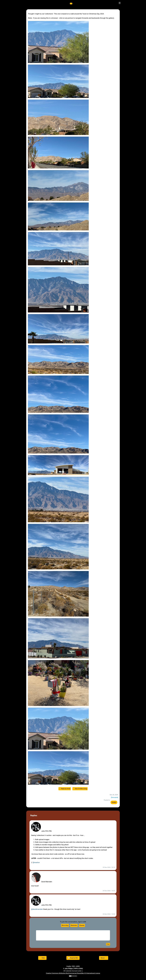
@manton (36, 862)
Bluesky (82, 925)
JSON (78, 966)
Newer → (104, 958)
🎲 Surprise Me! (73, 958)
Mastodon (74, 925)
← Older (42, 958)
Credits (69, 966)
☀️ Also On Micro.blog (80, 789)
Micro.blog (65, 925)
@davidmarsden (37, 909)
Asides (114, 802)
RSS (73, 966)
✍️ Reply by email (65, 789)
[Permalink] (115, 797)
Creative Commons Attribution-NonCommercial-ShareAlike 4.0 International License (73, 973)
